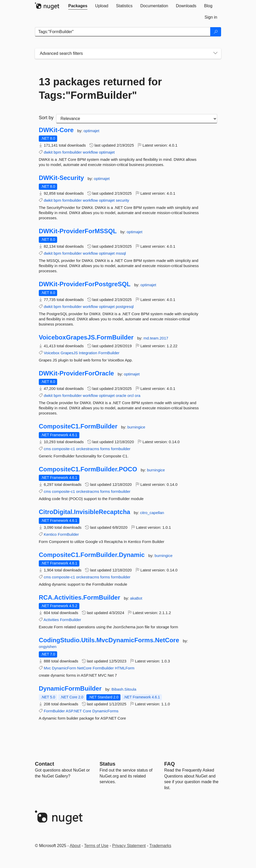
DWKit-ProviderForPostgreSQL (85, 284)
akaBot (136, 598)
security (123, 200)
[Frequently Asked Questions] (170, 764)
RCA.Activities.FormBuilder (80, 598)
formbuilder (72, 152)
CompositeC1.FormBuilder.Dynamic (92, 555)
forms (105, 449)
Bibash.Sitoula (124, 689)
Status (107, 764)
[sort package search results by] (137, 119)
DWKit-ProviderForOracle (76, 373)
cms (47, 449)
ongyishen (48, 647)
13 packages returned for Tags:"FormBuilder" (100, 88)
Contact (44, 764)
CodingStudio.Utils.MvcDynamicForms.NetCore (109, 640)
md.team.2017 (156, 338)
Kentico (50, 534)
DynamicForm (64, 668)
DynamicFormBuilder (70, 689)
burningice (136, 427)
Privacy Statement (129, 846)
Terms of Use (96, 846)
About (75, 846)
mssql (121, 253)
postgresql (125, 307)
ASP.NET (74, 711)
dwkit (48, 152)
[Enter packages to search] (123, 32)
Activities (51, 620)
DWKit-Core (56, 130)
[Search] (216, 32)
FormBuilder (109, 353)
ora (138, 395)
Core (87, 711)
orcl (131, 395)
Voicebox (52, 353)
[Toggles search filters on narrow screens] (215, 54)
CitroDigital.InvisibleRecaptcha (84, 512)
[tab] (78, 6)
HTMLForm (125, 668)
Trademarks (160, 846)
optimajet (91, 131)
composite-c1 (63, 449)
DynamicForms (105, 711)
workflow (90, 152)
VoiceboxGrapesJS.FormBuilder (86, 337)
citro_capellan (152, 513)
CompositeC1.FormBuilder (78, 426)
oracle (121, 395)
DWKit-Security (61, 178)
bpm (58, 152)
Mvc (47, 668)
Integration (88, 353)
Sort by (46, 118)
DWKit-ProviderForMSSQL (78, 231)
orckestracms (88, 449)
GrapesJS (69, 353)
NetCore (84, 668)
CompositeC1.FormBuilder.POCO (88, 469)
